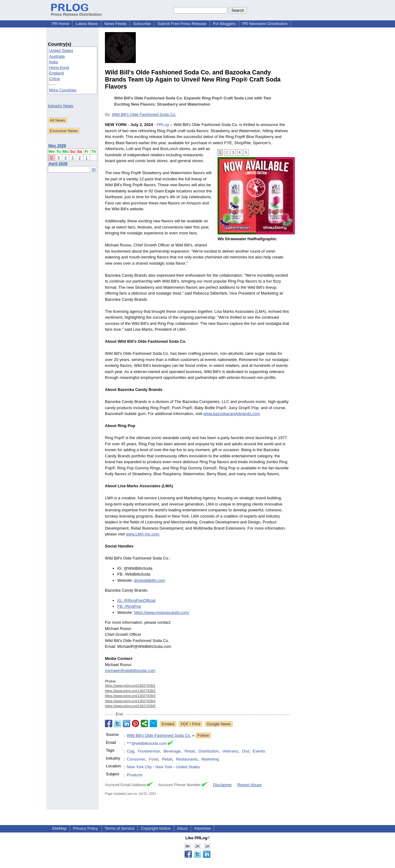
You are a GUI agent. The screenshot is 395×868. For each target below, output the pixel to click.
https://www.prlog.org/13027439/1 (130, 686)
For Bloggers (224, 24)
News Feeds (115, 24)
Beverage (172, 751)
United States (61, 50)
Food (154, 759)
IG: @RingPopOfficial (136, 600)
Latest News (87, 24)
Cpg (131, 751)
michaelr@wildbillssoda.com (130, 671)
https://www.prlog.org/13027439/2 (130, 691)
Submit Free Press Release (182, 24)
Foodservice (149, 751)
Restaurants (187, 759)
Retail (190, 751)
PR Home (60, 24)
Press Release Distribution (76, 12)
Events (259, 751)
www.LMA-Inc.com (143, 534)
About (182, 828)
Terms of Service (120, 828)
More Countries (63, 90)
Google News (219, 724)
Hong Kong (59, 67)
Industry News (60, 106)
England (56, 73)
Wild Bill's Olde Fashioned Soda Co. (144, 114)
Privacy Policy (86, 828)
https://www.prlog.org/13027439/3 (130, 696)
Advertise (202, 828)
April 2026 (58, 164)
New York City (139, 767)
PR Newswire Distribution (265, 24)
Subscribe (142, 24)
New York (164, 767)
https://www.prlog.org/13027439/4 (130, 701)
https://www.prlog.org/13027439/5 (130, 706)
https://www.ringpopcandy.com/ (162, 612)
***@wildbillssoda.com (147, 743)
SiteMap (59, 828)
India (53, 62)
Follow (203, 735)
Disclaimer (222, 785)
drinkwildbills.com (150, 580)
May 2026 (57, 146)
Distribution (208, 751)
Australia (57, 56)
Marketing (210, 759)
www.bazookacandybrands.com (232, 414)
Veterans (230, 751)
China (54, 79)
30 (94, 169)
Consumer (136, 759)
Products (135, 775)
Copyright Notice (156, 828)
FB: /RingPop (129, 606)
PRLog (163, 125)
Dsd (245, 751)
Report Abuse (249, 785)
